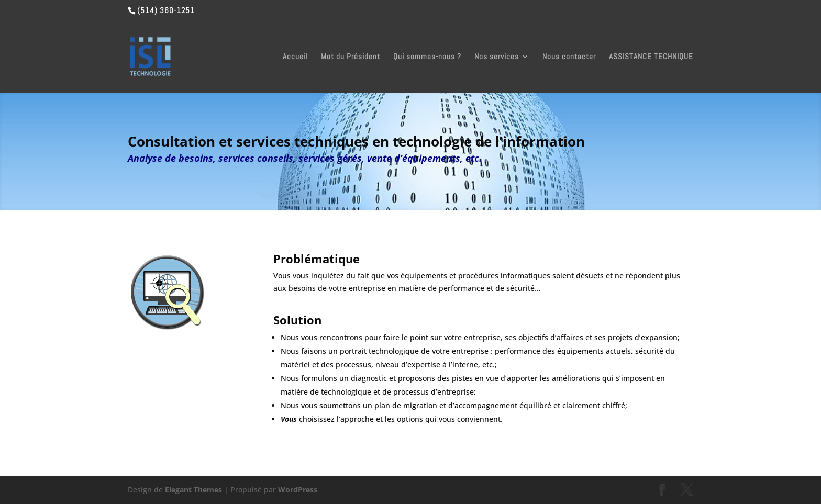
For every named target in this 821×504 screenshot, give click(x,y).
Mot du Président (351, 57)
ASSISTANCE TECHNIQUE (651, 57)
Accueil (295, 57)
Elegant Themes (193, 490)
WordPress (298, 490)
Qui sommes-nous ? (427, 57)
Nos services (497, 57)
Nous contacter (569, 57)
